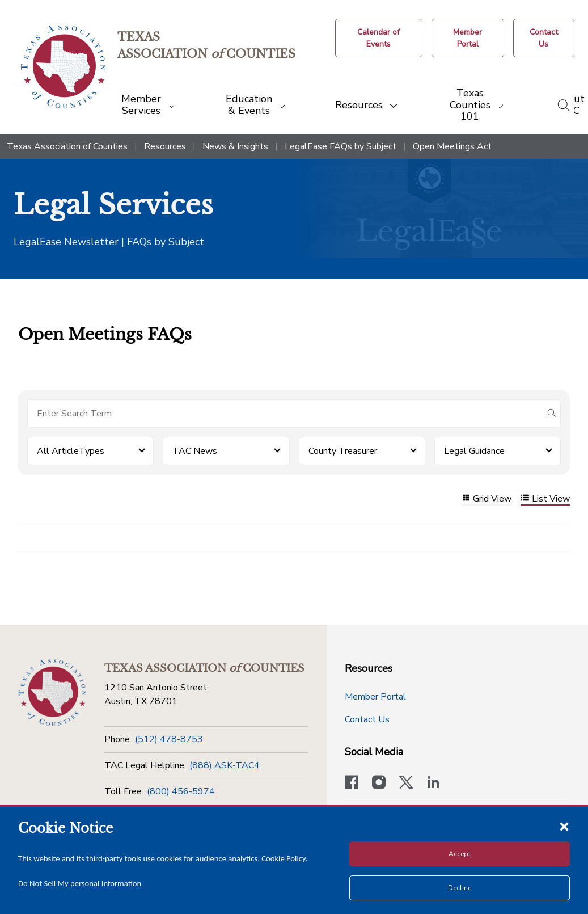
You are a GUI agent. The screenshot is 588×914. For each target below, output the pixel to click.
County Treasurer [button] (343, 451)
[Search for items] (285, 414)
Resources (165, 146)
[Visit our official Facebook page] (352, 784)
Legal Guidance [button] (474, 451)
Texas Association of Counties (67, 146)
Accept (460, 854)
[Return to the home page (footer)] (52, 693)
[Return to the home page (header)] (63, 67)
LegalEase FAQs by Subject (340, 146)
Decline (460, 888)
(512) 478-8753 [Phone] (169, 739)
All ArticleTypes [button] (71, 451)
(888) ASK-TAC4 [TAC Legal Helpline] (225, 765)
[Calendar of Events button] (379, 38)
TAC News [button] (195, 451)
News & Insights (235, 146)
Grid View (487, 499)
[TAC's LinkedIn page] (433, 784)
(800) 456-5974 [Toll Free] (181, 791)
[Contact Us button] (544, 38)
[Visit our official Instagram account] (379, 784)
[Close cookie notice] (564, 826)
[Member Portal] (468, 38)
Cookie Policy (284, 858)
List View (545, 499)
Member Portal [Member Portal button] (375, 697)
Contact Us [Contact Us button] (367, 719)
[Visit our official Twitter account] (406, 784)
